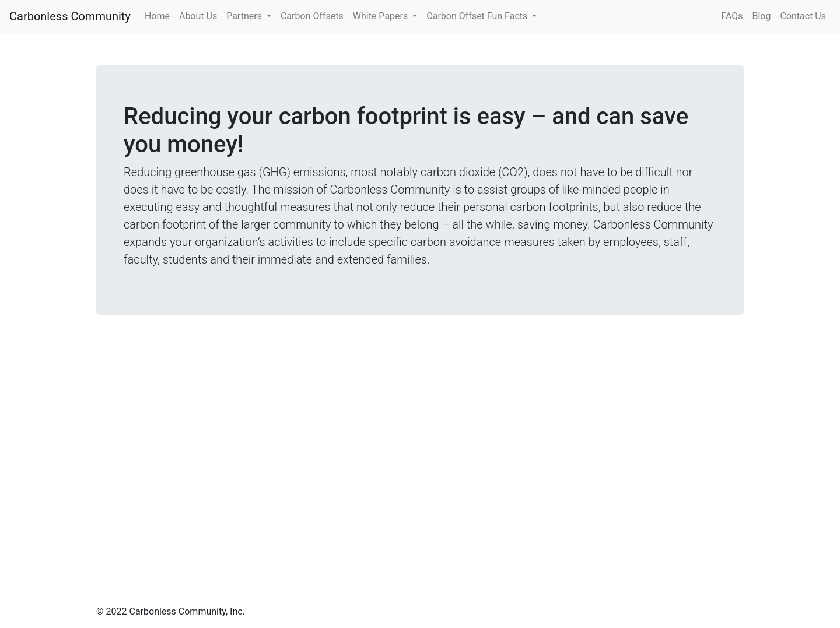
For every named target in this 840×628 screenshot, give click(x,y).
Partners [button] (245, 16)
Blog (762, 16)
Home (160, 15)
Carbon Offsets (312, 16)
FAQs (732, 16)
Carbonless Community (70, 16)
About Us (198, 16)
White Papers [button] (381, 16)
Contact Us (803, 16)
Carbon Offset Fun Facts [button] (478, 16)
